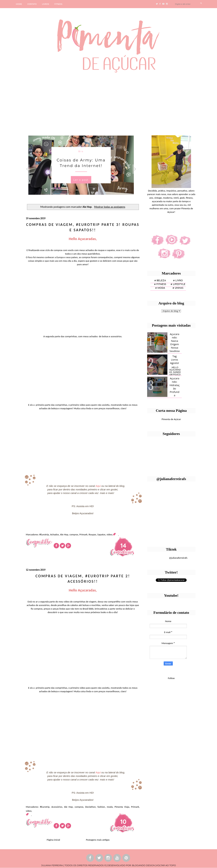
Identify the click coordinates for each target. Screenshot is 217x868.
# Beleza (160, 281)
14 (123, 546)
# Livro (178, 281)
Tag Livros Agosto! (174, 360)
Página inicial (53, 840)
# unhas (178, 288)
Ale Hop (64, 534)
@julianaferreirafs (178, 558)
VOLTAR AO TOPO (166, 865)
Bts (81, 151)
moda (110, 807)
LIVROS (46, 4)
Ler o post (81, 180)
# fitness (160, 284)
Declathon (90, 807)
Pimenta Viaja (122, 807)
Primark (84, 534)
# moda (160, 288)
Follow (171, 678)
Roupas (92, 534)
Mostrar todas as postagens (110, 207)
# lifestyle (178, 284)
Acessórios (57, 807)
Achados (55, 534)
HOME (19, 4)
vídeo (109, 534)
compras (74, 534)
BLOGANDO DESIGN (143, 865)
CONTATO (32, 4)
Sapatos (101, 534)
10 (123, 822)
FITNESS (58, 4)
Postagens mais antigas (98, 840)
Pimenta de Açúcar (171, 419)
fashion (101, 807)
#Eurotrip (44, 534)
